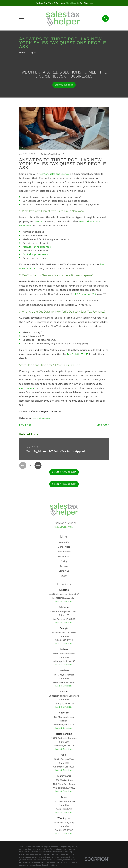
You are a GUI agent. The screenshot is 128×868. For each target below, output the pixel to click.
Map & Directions (64, 602)
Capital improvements (35, 254)
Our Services (64, 547)
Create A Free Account (64, 473)
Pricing (64, 562)
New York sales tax (41, 418)
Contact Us (64, 571)
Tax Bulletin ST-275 (78, 354)
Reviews (64, 567)
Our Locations (64, 552)
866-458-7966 (64, 528)
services (39, 221)
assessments (26, 388)
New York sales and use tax (54, 174)
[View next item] (39, 466)
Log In (64, 576)
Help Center (64, 557)
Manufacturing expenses (37, 247)
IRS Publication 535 (85, 294)
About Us (64, 543)
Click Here (71, 3)
